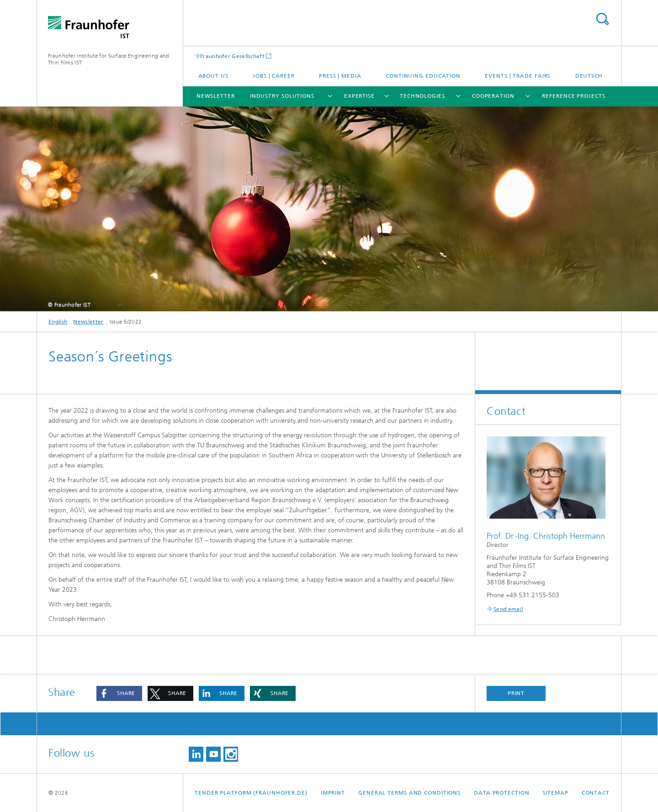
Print (516, 693)
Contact (596, 793)
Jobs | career (274, 76)
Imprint (333, 793)
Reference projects (573, 96)
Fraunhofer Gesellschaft (232, 56)
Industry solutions (282, 96)
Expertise (359, 96)
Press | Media (340, 76)
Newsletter (216, 96)
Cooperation (493, 96)
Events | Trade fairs (518, 76)
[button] (119, 693)
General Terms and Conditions (409, 793)
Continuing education (423, 76)
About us (213, 76)
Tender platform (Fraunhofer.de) (251, 793)
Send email (508, 609)
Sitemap (555, 793)
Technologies (422, 96)
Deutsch (589, 76)
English (58, 322)
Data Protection (502, 793)
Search (602, 19)
